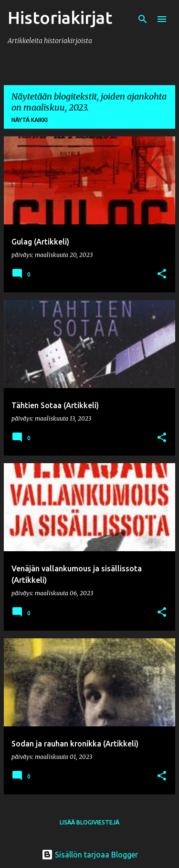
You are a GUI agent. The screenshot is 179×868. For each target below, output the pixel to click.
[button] (162, 274)
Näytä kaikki (30, 120)
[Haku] (143, 19)
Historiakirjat (60, 17)
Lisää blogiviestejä (89, 822)
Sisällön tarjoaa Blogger (90, 855)
